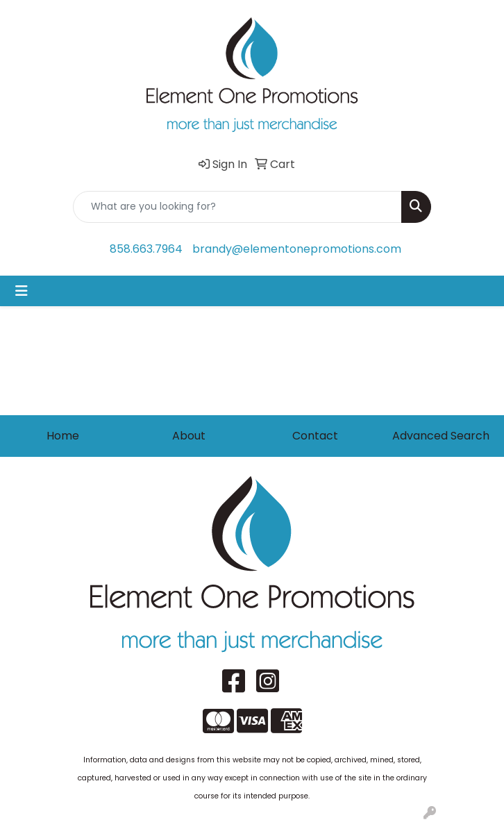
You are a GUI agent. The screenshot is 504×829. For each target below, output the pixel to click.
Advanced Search (441, 436)
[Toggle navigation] (22, 291)
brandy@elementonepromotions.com (297, 249)
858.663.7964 (146, 249)
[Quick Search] (237, 207)
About (189, 436)
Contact (315, 436)
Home (63, 436)
